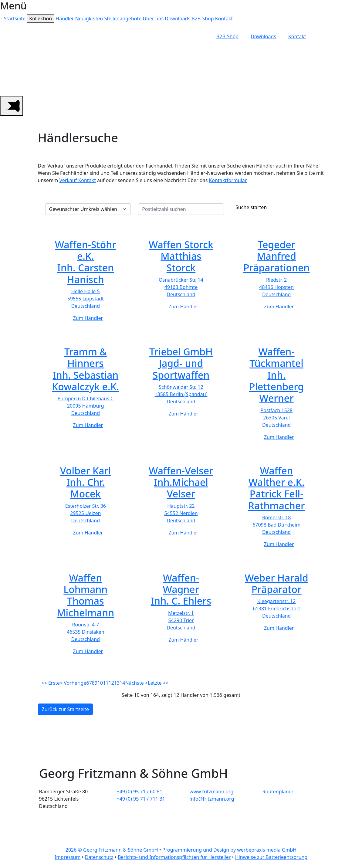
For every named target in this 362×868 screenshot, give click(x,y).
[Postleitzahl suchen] (181, 209)
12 (111, 683)
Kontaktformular (228, 180)
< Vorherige (73, 683)
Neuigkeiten (89, 19)
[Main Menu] (12, 106)
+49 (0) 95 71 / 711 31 (141, 799)
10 (100, 683)
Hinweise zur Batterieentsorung (271, 857)
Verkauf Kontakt (78, 180)
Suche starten (250, 207)
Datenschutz (99, 857)
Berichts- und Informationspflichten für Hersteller (174, 857)
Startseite (15, 19)
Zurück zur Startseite (66, 709)
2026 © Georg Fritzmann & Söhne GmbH (112, 850)
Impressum (68, 857)
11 (106, 683)
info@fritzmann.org (212, 799)
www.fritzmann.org (212, 792)
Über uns (153, 19)
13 (117, 683)
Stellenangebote (123, 19)
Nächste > (137, 683)
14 (122, 683)
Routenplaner (278, 792)
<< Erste (51, 683)
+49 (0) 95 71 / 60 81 (140, 792)
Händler (65, 19)
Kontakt (224, 19)
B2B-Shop (203, 19)
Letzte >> (158, 683)
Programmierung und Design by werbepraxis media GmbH (229, 850)
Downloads (178, 19)
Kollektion (41, 19)
